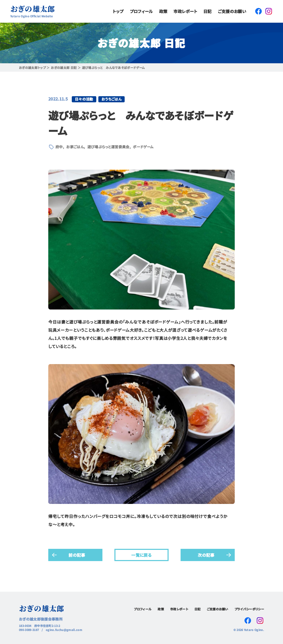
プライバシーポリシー (249, 609)
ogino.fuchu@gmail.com (64, 630)
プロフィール (141, 11)
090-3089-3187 (29, 630)
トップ (118, 11)
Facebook (258, 11)
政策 (163, 11)
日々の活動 (84, 99)
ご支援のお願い (232, 11)
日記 (208, 11)
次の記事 (206, 555)
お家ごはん (75, 147)
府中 (59, 147)
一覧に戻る (141, 555)
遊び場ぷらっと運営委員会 (108, 147)
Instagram (269, 11)
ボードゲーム (143, 147)
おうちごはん (111, 99)
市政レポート (185, 11)
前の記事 (77, 555)
